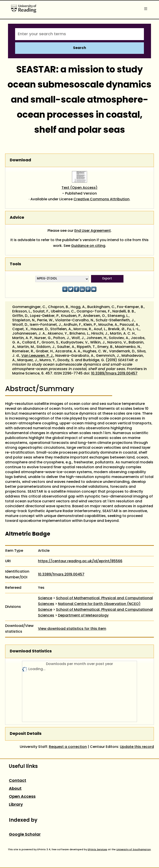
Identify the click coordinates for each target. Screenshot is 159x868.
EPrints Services (97, 850)
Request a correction (68, 747)
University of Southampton (134, 850)
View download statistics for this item (72, 629)
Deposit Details (26, 734)
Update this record (137, 747)
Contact (18, 781)
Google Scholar (25, 835)
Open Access (22, 797)
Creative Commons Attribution (101, 199)
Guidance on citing (88, 246)
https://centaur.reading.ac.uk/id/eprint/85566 (80, 561)
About (15, 789)
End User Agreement (93, 231)
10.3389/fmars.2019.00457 (114, 374)
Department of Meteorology (83, 616)
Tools (15, 264)
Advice (17, 218)
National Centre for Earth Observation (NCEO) (99, 604)
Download (20, 160)
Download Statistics (31, 651)
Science (45, 598)
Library (16, 805)
